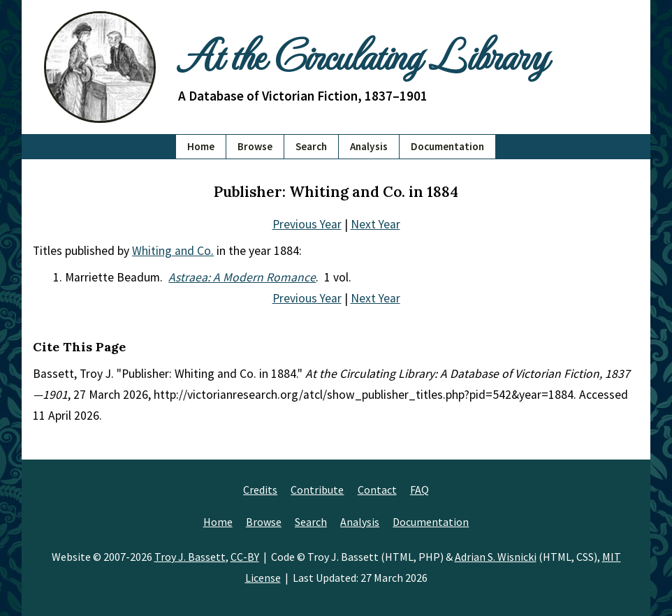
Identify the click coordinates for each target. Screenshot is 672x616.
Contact (377, 490)
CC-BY (245, 557)
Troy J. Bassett (190, 557)
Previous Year (307, 224)
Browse (255, 146)
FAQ (419, 490)
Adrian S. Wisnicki (496, 557)
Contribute (317, 490)
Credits (260, 490)
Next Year (375, 224)
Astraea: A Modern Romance (242, 277)
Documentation (447, 146)
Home (201, 146)
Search (311, 146)
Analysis (369, 146)
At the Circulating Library (363, 54)
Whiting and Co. (173, 251)
